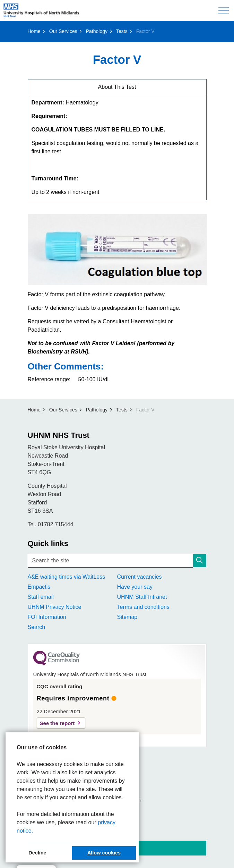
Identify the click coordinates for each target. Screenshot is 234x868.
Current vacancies (140, 577)
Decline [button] (37, 853)
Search (37, 627)
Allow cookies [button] (104, 853)
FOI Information (47, 617)
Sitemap (127, 617)
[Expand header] (224, 10)
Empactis (39, 587)
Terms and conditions (143, 607)
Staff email (41, 597)
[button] (200, 561)
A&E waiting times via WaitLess (67, 577)
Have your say (135, 587)
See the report (57, 723)
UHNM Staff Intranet (142, 597)
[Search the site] (117, 561)
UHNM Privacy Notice (55, 607)
